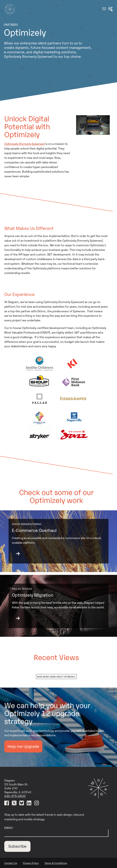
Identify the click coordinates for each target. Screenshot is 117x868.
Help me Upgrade (23, 746)
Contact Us (11, 863)
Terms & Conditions (56, 863)
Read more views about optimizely (56, 677)
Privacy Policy (31, 863)
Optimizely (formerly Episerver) (24, 144)
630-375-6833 (15, 796)
